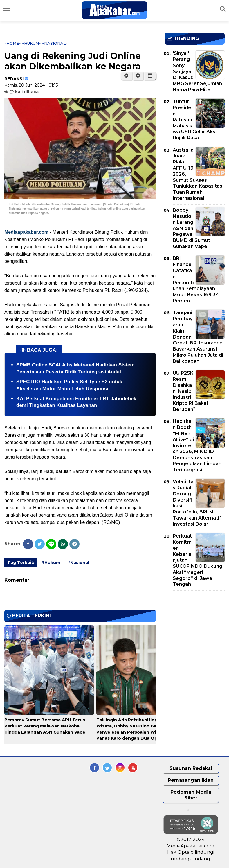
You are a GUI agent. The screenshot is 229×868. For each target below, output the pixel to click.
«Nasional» (55, 43)
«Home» (13, 43)
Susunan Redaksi (191, 768)
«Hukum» (31, 43)
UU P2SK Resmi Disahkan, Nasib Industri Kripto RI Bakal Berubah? (190, 391)
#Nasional (78, 563)
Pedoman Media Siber (191, 795)
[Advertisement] (197, 628)
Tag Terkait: (21, 563)
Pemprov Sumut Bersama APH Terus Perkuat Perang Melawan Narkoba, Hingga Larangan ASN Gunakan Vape (45, 726)
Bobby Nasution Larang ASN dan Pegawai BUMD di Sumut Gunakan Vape (191, 228)
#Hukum (51, 563)
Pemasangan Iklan (191, 780)
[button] (150, 76)
